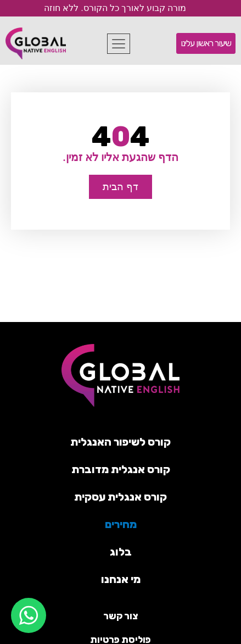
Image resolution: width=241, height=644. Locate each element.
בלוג (121, 552)
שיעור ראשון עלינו (206, 43)
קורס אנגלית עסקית (120, 497)
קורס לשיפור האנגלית (120, 442)
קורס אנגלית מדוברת (121, 469)
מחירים (121, 524)
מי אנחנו (121, 579)
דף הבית (120, 187)
